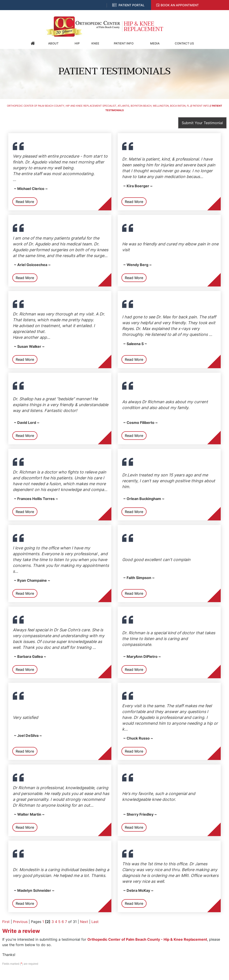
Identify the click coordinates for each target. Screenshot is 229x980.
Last (95, 922)
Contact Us (184, 43)
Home (33, 43)
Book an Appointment (180, 5)
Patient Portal (132, 5)
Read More (25, 202)
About (53, 43)
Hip (77, 43)
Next (84, 922)
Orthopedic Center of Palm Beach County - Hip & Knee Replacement (147, 939)
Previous (20, 922)
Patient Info (124, 43)
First (6, 922)
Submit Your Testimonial (202, 123)
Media (155, 43)
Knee (95, 43)
